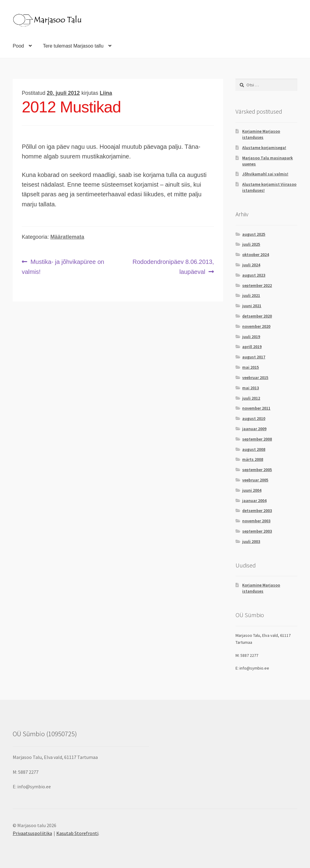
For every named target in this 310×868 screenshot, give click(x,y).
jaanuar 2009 (254, 429)
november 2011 (256, 408)
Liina (106, 93)
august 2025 (254, 234)
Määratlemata (67, 237)
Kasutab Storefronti (77, 833)
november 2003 (256, 521)
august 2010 (254, 418)
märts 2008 (253, 459)
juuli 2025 (251, 244)
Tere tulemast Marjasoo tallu (73, 46)
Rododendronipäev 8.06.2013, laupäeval (173, 266)
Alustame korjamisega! (264, 148)
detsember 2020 (257, 316)
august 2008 (254, 449)
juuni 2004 (252, 490)
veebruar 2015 (255, 377)
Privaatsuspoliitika (32, 833)
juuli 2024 (251, 265)
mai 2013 (251, 388)
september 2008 (257, 439)
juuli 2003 (251, 541)
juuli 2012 (251, 398)
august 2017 (254, 357)
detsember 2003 (257, 510)
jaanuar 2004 (254, 501)
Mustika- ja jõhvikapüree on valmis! (63, 266)
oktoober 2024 (256, 254)
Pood (18, 46)
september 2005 (257, 470)
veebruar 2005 (255, 480)
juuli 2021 (251, 295)
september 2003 (257, 531)
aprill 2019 (252, 347)
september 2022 (257, 285)
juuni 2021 (252, 306)
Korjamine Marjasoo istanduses (261, 134)
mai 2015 (251, 367)
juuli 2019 (251, 337)
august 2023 (254, 275)
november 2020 (256, 326)
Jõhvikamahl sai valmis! (265, 174)
